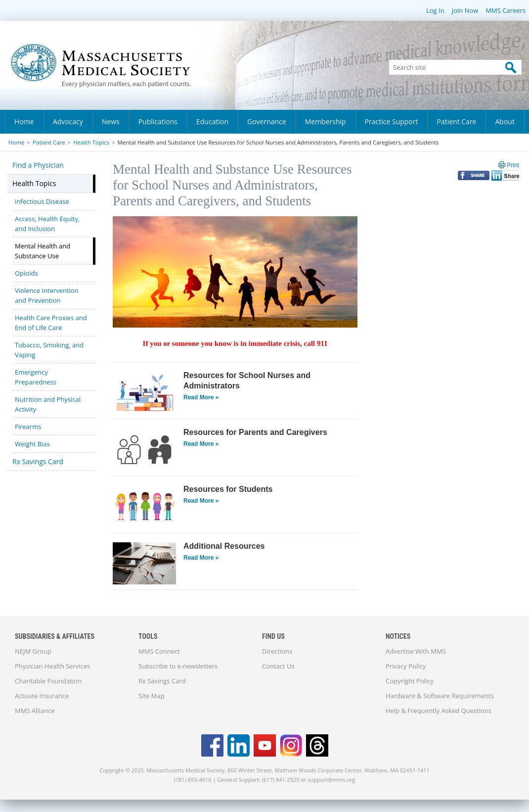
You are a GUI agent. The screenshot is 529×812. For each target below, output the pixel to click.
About (505, 121)
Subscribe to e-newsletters (178, 666)
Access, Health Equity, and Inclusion (47, 224)
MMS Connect (159, 651)
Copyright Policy (410, 681)
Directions (277, 651)
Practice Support (392, 121)
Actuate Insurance (42, 696)
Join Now (465, 10)
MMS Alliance (35, 711)
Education (212, 121)
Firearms (28, 427)
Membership (326, 121)
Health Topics (91, 142)
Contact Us (278, 666)
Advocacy (68, 121)
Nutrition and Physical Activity (48, 404)
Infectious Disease (42, 201)
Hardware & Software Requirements (440, 696)
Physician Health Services (52, 666)
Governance (267, 121)
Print (513, 165)
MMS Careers (506, 10)
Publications (158, 121)
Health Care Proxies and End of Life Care (51, 323)
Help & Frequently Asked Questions (439, 711)
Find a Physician (38, 165)
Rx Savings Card (38, 461)
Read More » (201, 397)
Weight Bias (32, 444)
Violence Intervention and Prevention (47, 295)
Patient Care (456, 121)
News (111, 121)
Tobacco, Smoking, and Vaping (49, 350)
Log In (435, 10)
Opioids (26, 273)
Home (24, 121)
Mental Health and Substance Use (43, 251)
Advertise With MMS (416, 651)
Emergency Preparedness (36, 377)
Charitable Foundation (48, 681)
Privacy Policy (406, 666)
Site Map (152, 696)
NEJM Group (33, 651)
